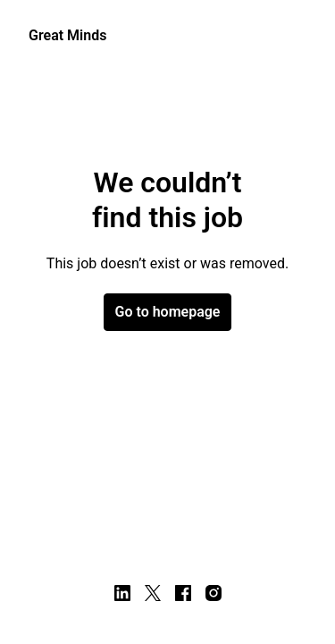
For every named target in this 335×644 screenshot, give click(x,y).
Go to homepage (168, 312)
